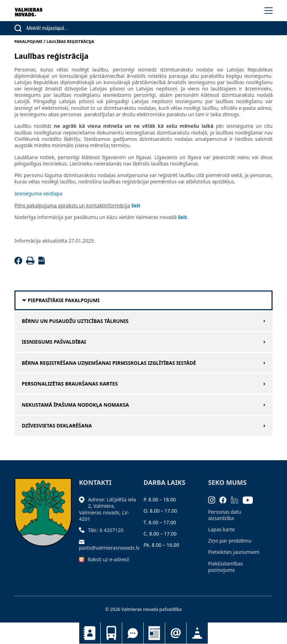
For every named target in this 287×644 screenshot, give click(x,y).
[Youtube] (250, 499)
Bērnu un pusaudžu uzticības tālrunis (75, 321)
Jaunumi (154, 633)
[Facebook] (20, 262)
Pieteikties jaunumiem (176, 633)
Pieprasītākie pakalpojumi (64, 300)
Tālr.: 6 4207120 (106, 530)
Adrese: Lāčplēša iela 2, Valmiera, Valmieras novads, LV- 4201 (107, 509)
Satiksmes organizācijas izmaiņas (197, 633)
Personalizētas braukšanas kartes (70, 384)
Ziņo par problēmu (230, 541)
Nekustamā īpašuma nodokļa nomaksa (75, 405)
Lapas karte (222, 529)
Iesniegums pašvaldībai (54, 342)
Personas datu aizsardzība (225, 515)
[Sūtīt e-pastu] (83, 541)
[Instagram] (214, 499)
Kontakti (90, 633)
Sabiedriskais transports (111, 633)
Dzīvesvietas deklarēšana (57, 426)
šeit (182, 217)
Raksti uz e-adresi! (108, 559)
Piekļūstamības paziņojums (226, 567)
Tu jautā (133, 633)
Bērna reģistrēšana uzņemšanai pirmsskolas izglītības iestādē (109, 363)
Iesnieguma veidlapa (39, 193)
